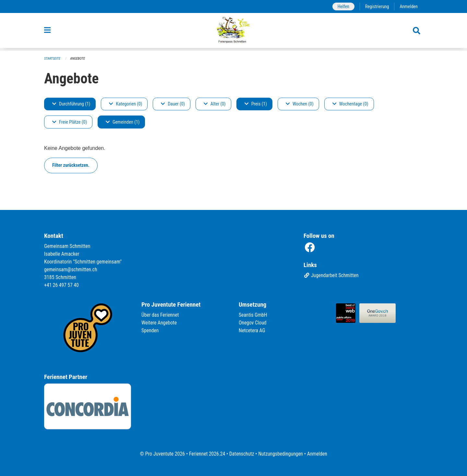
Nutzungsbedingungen (281, 454)
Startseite (53, 59)
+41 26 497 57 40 (62, 285)
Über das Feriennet (161, 315)
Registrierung (376, 6)
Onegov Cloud (253, 323)
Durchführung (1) (71, 104)
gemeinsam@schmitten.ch (71, 269)
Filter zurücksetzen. (71, 165)
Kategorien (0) (126, 104)
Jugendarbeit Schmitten (332, 276)
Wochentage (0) (350, 104)
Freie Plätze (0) (70, 122)
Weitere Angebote (160, 323)
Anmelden (408, 6)
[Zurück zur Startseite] (234, 32)
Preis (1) (256, 104)
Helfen (342, 6)
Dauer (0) (173, 104)
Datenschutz (241, 454)
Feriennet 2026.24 (206, 454)
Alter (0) (215, 104)
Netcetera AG (252, 330)
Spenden (150, 330)
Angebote (78, 59)
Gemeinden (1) (123, 122)
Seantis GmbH (253, 315)
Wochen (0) (300, 104)
